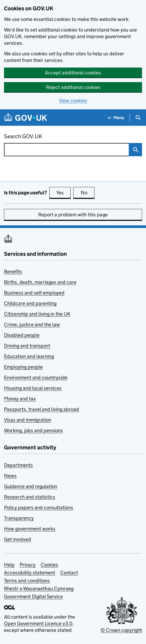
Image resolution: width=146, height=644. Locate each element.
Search (133, 150)
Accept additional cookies (73, 73)
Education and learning (29, 356)
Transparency (19, 518)
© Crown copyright (121, 630)
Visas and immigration (28, 420)
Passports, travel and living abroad (42, 409)
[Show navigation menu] (116, 118)
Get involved (18, 539)
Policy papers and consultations (39, 507)
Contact (69, 573)
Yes (63, 193)
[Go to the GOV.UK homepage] (25, 118)
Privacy (28, 565)
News (10, 476)
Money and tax (20, 399)
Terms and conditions (27, 581)
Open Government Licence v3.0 (38, 623)
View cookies (73, 100)
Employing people (23, 367)
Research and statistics (30, 497)
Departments (18, 465)
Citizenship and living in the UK (37, 314)
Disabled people (22, 335)
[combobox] (66, 150)
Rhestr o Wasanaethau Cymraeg (39, 589)
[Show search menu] (138, 118)
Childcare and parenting (30, 303)
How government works (30, 529)
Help (9, 565)
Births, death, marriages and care (40, 282)
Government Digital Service (33, 596)
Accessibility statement (30, 573)
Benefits (13, 272)
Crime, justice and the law (32, 325)
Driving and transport (27, 346)
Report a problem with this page (73, 215)
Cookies (49, 565)
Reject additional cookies (73, 87)
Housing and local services (33, 388)
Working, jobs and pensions (33, 430)
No (88, 193)
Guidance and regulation (31, 486)
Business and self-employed (34, 293)
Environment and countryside (36, 377)
